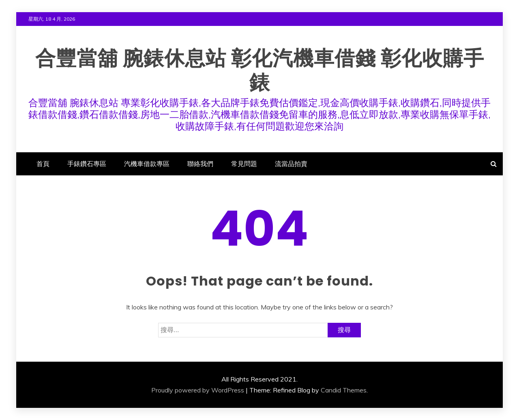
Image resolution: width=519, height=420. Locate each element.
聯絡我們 (200, 164)
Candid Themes (344, 390)
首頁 (43, 164)
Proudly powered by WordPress (198, 390)
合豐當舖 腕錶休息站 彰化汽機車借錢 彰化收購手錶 (260, 70)
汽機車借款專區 (147, 164)
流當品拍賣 (291, 164)
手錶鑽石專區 (87, 164)
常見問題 (244, 164)
